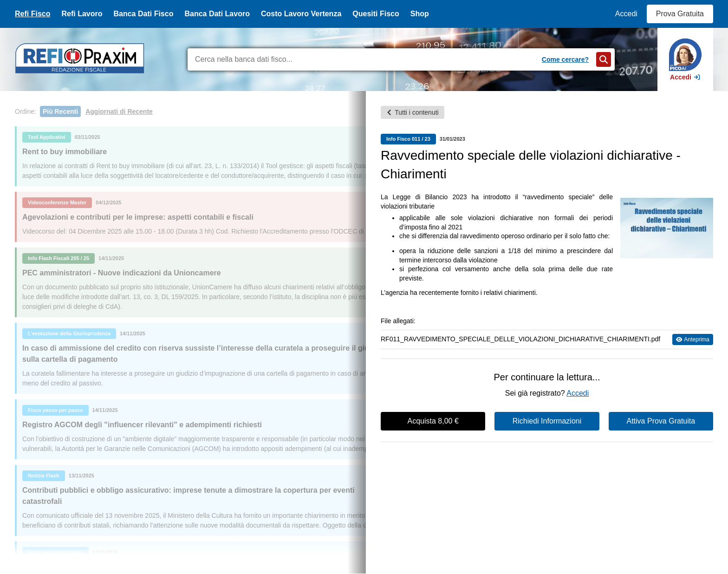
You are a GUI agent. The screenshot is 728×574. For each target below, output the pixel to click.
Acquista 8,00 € (433, 421)
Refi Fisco (32, 14)
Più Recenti (60, 111)
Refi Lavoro (82, 14)
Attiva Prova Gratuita (661, 421)
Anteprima (693, 339)
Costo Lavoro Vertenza (301, 14)
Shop (420, 14)
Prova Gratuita (680, 14)
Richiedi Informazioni (547, 421)
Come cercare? (565, 59)
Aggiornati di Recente (119, 111)
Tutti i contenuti (412, 112)
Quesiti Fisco (376, 14)
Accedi (626, 14)
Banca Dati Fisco (143, 14)
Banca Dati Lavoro (217, 14)
